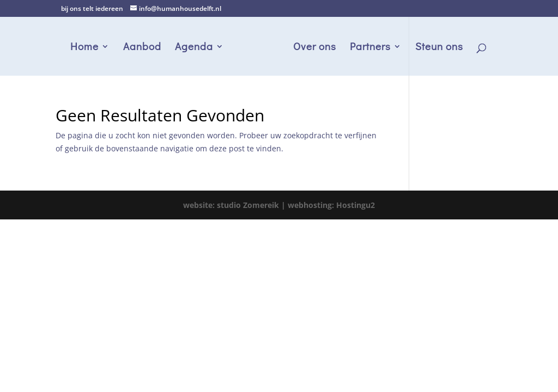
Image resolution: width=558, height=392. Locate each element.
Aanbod (142, 48)
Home (84, 48)
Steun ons (439, 48)
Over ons (315, 48)
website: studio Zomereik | (235, 205)
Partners (370, 48)
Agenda (194, 48)
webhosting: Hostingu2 (331, 205)
